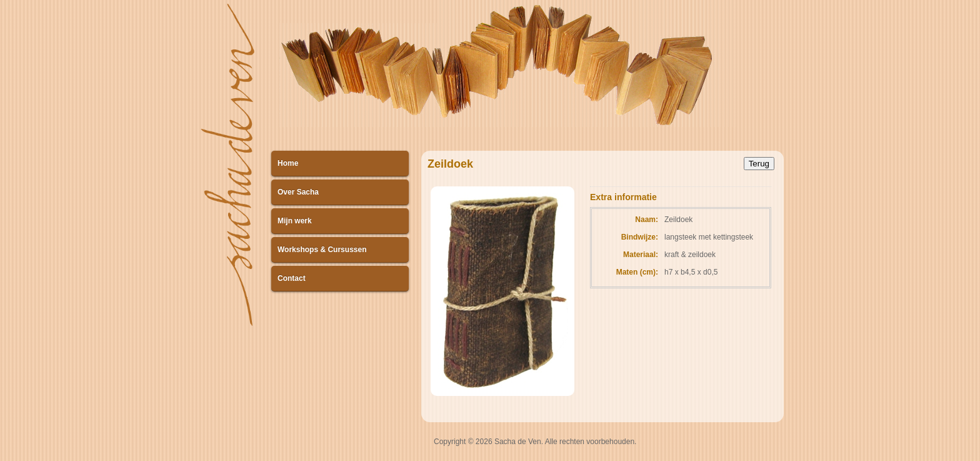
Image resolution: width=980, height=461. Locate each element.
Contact (292, 278)
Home (288, 163)
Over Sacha (298, 192)
